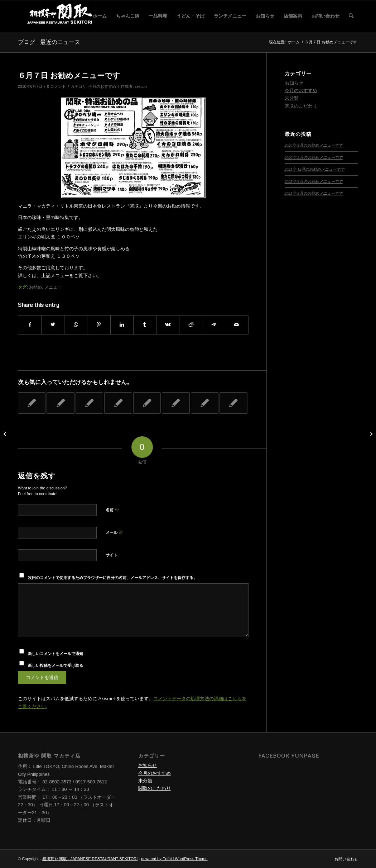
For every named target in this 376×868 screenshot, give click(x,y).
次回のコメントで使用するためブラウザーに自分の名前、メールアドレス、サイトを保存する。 (113, 578)
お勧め (35, 287)
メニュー (53, 287)
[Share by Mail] (237, 325)
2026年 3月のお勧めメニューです (314, 145)
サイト (112, 555)
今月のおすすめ (102, 86)
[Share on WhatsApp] (76, 325)
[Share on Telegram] (214, 325)
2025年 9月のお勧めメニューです (314, 181)
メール (114, 532)
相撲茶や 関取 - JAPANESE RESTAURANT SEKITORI (90, 859)
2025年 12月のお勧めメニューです (315, 169)
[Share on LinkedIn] (122, 325)
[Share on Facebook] (30, 325)
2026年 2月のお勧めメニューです (314, 157)
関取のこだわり (301, 106)
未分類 (292, 98)
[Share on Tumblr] (145, 325)
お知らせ (294, 83)
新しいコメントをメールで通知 (56, 654)
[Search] (351, 16)
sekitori (141, 86)
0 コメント (56, 86)
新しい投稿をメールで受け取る (56, 665)
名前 (112, 510)
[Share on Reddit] (191, 325)
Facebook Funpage (289, 756)
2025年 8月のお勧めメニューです (314, 193)
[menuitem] (100, 16)
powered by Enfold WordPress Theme (174, 859)
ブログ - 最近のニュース (49, 42)
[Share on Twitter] (53, 325)
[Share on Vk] (168, 325)
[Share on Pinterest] (99, 325)
